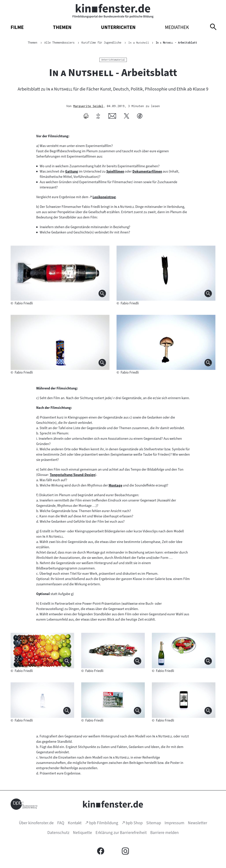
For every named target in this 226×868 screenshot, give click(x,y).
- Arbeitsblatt (177, 43)
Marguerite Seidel (88, 106)
